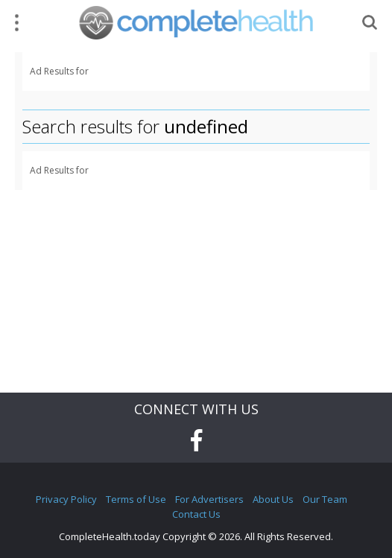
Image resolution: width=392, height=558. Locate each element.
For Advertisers (209, 499)
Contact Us (196, 514)
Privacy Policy (66, 499)
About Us (273, 499)
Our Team (325, 499)
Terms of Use (136, 499)
